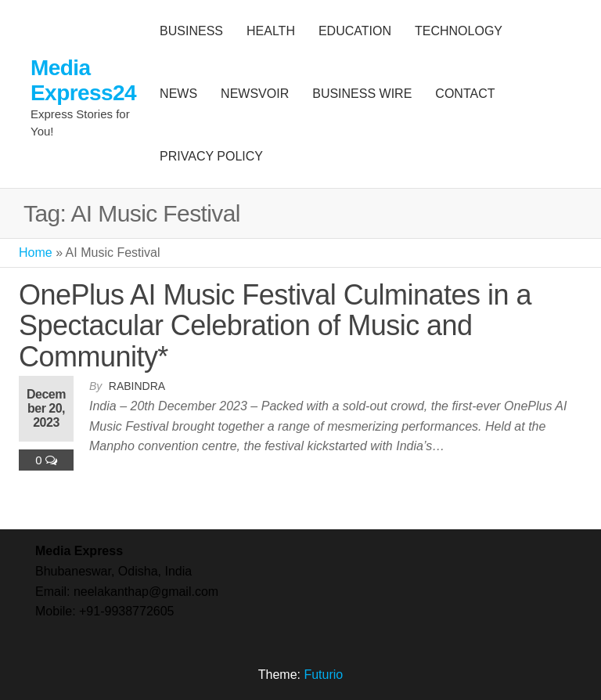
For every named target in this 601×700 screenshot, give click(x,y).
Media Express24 (83, 80)
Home (36, 253)
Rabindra (137, 386)
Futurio (323, 675)
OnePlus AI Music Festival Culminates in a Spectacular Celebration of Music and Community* (275, 326)
